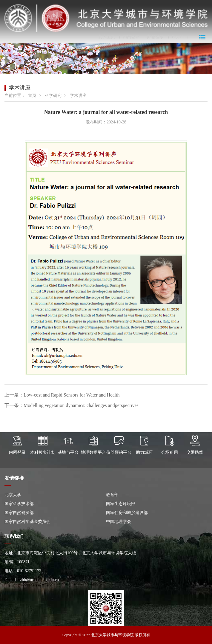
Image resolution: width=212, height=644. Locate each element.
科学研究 (53, 96)
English (178, 37)
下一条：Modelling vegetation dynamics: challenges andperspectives (72, 405)
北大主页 (107, 37)
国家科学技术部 (19, 504)
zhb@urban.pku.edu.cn (39, 580)
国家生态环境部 (121, 504)
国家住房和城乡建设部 (127, 513)
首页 (32, 96)
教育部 (112, 495)
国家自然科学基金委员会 (27, 522)
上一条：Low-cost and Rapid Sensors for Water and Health (62, 395)
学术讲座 (78, 96)
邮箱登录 (156, 37)
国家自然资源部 (19, 513)
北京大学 (13, 495)
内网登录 (131, 37)
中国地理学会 (119, 522)
